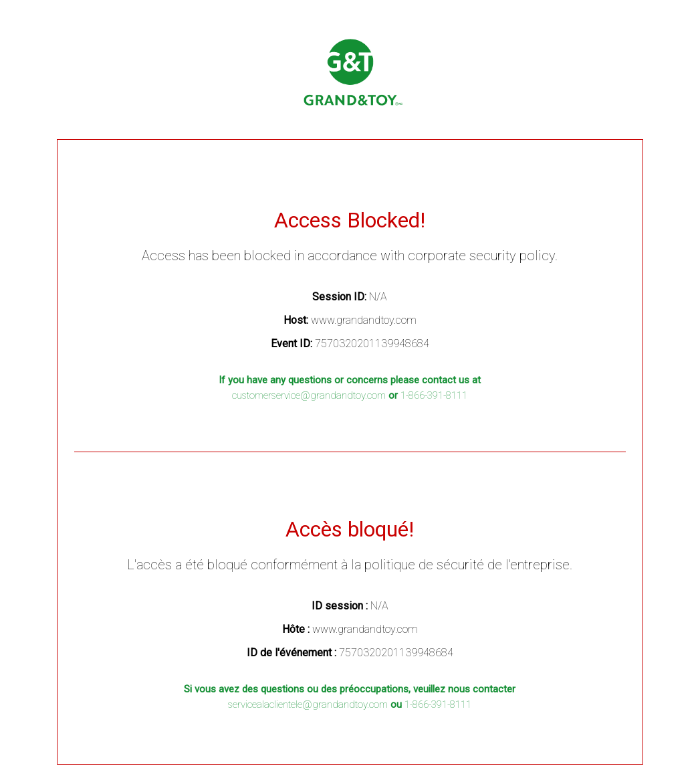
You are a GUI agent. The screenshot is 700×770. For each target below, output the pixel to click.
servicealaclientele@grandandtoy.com (308, 704)
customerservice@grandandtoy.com (309, 395)
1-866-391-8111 (434, 395)
